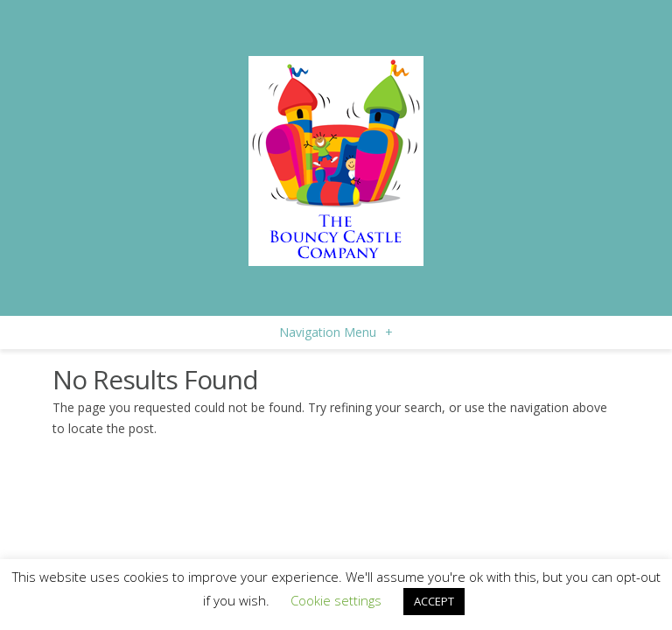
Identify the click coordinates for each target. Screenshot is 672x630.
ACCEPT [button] (434, 601)
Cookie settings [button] (336, 600)
